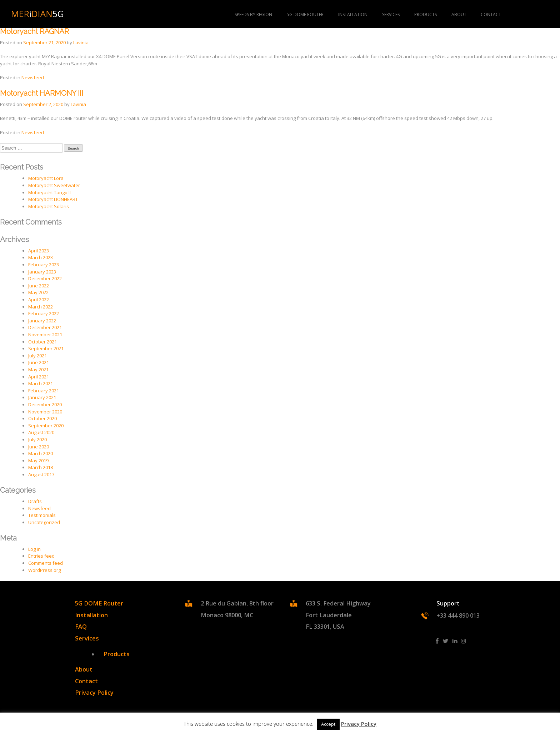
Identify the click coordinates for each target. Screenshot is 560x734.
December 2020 (45, 404)
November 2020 (45, 412)
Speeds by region (253, 14)
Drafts (35, 501)
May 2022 (38, 292)
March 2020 (41, 453)
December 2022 (45, 278)
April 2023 (39, 251)
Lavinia (81, 42)
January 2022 (42, 321)
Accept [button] (328, 724)
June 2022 (39, 286)
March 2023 (41, 257)
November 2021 (45, 335)
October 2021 (42, 342)
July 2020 (37, 439)
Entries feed (41, 556)
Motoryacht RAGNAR (34, 32)
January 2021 (42, 397)
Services (391, 14)
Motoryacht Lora (46, 178)
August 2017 (41, 474)
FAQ (81, 627)
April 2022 (39, 300)
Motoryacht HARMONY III (42, 93)
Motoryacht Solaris (49, 206)
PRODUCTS (426, 14)
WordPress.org (44, 570)
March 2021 (41, 383)
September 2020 (46, 426)
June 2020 (39, 447)
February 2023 (44, 265)
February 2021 (44, 391)
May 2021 (38, 369)
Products (117, 654)
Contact (491, 14)
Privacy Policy (94, 693)
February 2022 (44, 313)
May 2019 (38, 461)
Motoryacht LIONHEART (53, 199)
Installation (353, 14)
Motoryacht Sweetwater (54, 185)
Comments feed (46, 563)
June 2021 (39, 362)
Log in (34, 549)
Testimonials (42, 515)
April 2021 (39, 377)
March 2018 (41, 467)
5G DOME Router (305, 14)
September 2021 (46, 348)
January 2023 (42, 272)
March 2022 (41, 307)
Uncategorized (44, 522)
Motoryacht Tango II (49, 192)
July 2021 (37, 356)
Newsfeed (33, 77)
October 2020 (42, 418)
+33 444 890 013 (458, 615)
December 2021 (45, 327)
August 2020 (41, 432)
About (459, 14)
